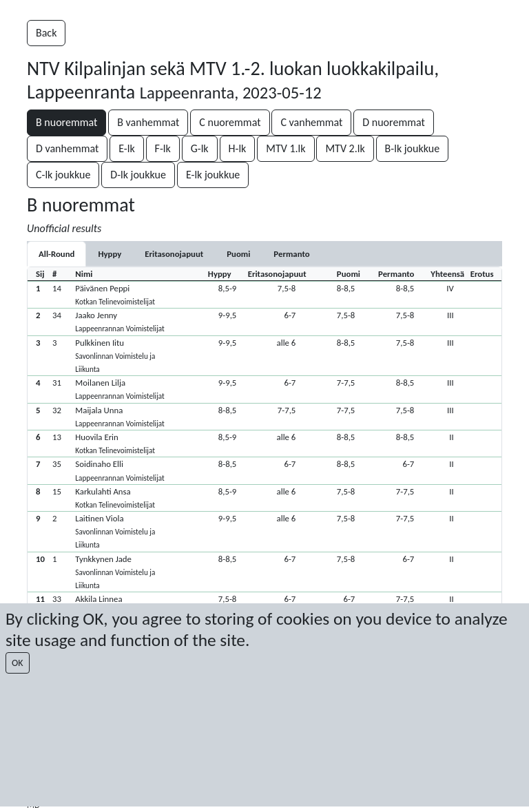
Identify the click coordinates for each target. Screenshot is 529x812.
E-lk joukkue (213, 175)
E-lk (126, 148)
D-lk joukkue (138, 175)
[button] (264, 294)
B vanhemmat (148, 122)
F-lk (163, 148)
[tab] (110, 254)
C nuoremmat (230, 122)
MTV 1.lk (286, 148)
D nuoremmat (393, 122)
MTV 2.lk (345, 148)
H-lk (238, 148)
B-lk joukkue (413, 148)
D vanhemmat (67, 148)
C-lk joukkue (63, 175)
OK (18, 663)
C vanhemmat (311, 122)
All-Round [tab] (56, 254)
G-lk (200, 148)
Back (46, 33)
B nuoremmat (66, 122)
